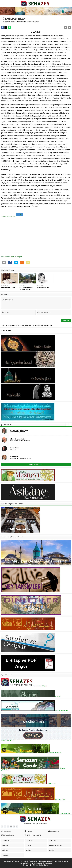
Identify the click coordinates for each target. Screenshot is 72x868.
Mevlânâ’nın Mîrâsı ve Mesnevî (20, 458)
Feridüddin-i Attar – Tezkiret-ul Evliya (26, 288)
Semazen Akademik (34, 710)
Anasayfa (5, 22)
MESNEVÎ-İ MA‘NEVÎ (8, 288)
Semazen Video (36, 814)
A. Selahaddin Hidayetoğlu (19, 430)
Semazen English (31, 753)
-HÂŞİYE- (13, 449)
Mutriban (31, 696)
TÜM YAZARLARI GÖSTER (36, 465)
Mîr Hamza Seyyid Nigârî (18, 432)
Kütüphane (24, 22)
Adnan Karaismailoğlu (17, 439)
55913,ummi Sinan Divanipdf (11, 257)
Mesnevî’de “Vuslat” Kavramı (20, 441)
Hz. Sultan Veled (33, 799)
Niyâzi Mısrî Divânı (43, 288)
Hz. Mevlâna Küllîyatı (24, 686)
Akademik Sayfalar (14, 22)
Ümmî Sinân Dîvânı (8, 217)
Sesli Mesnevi (28, 783)
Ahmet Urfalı (14, 448)
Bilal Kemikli (14, 457)
